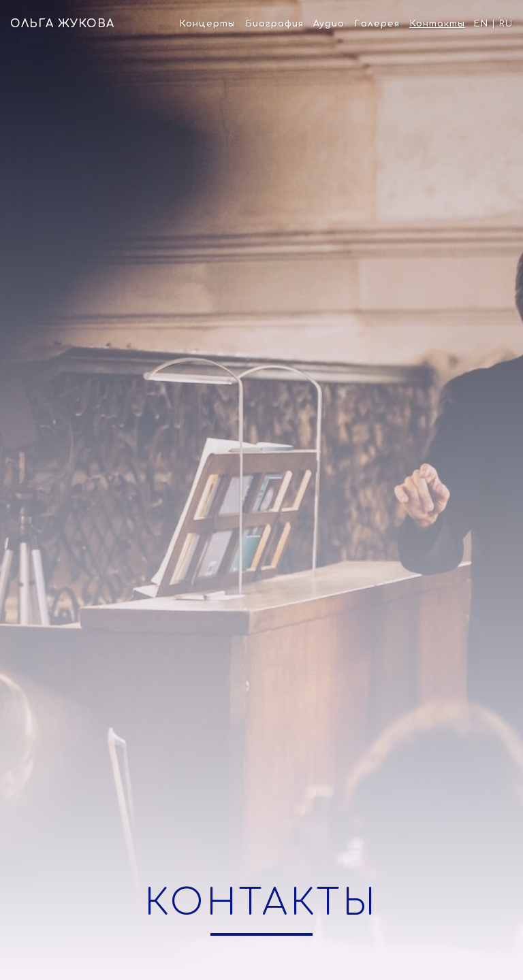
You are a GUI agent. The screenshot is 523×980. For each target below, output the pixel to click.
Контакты (437, 24)
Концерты (207, 24)
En (481, 24)
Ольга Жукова (62, 24)
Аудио (329, 24)
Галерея (377, 24)
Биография (274, 24)
